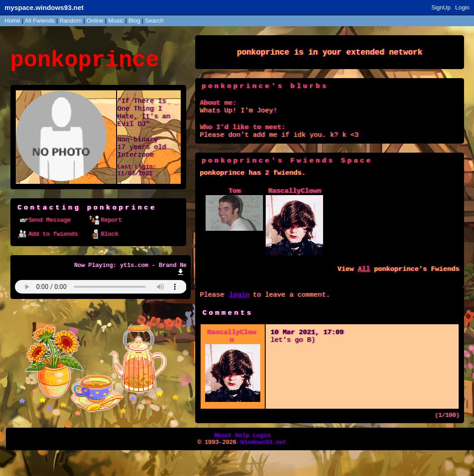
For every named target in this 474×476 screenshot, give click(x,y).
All (40, 21)
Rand (71, 21)
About (222, 456)
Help (242, 456)
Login (462, 7)
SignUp (441, 7)
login (238, 310)
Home (12, 21)
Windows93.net (263, 464)
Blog (134, 21)
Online (95, 21)
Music (116, 21)
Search (154, 21)
